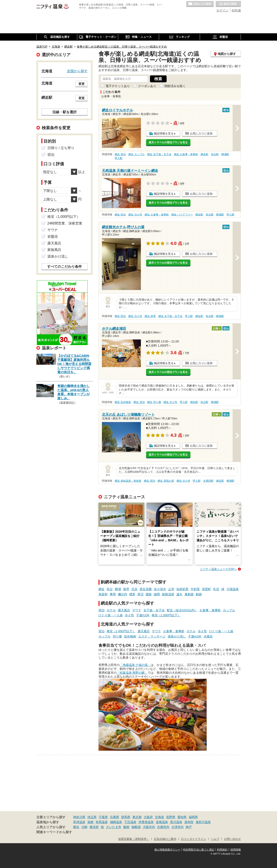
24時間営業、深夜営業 (65, 223)
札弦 (216, 589)
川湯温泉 (233, 589)
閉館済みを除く (175, 86)
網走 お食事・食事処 (186, 154)
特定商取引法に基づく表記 (199, 850)
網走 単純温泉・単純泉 (128, 481)
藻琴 (126, 589)
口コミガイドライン (194, 839)
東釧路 (189, 594)
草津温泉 (79, 822)
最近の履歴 (228, 4)
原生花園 (146, 589)
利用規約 (222, 850)
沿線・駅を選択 (64, 112)
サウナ (137, 610)
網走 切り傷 (154, 402)
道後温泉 (162, 822)
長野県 (171, 817)
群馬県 (126, 817)
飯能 (126, 827)
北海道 (159, 817)
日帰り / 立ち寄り (61, 148)
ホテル (111, 610)
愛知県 (182, 817)
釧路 (199, 594)
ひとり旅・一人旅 (111, 615)
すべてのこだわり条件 (64, 267)
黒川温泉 (176, 822)
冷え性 (129, 615)
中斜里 (195, 589)
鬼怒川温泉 (203, 822)
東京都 (137, 817)
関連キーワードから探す (54, 832)
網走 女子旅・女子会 (159, 154)
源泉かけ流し (177, 636)
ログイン (222, 10)
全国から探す (77, 71)
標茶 (132, 594)
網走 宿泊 (120, 154)
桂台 (110, 589)
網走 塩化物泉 (123, 402)
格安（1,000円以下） (166, 615)
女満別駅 (208, 481)
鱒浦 (118, 589)
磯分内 (122, 594)
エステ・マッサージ (152, 636)
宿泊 (101, 610)
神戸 (189, 827)
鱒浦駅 (225, 154)
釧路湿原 (168, 594)
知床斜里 (182, 589)
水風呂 (208, 636)
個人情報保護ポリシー (167, 850)
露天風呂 (124, 610)
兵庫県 (114, 817)
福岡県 (193, 817)
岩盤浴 (53, 237)
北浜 (134, 589)
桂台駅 (215, 154)
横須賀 (94, 827)
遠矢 (179, 594)
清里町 (206, 589)
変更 (82, 84)
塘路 (149, 594)
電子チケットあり (118, 86)
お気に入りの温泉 (200, 4)
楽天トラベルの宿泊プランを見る (168, 142)
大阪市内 (149, 827)
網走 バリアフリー (182, 215)
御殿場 (136, 827)
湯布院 (189, 822)
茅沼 (140, 594)
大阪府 (148, 817)
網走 (101, 589)
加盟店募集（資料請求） (134, 839)
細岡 (157, 594)
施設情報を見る (164, 133)
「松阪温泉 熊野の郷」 (132, 673)
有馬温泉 (102, 822)
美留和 (103, 594)
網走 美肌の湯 (166, 481)
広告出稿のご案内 (165, 839)
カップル (229, 610)
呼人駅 (119, 158)
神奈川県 (79, 817)
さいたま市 (114, 827)
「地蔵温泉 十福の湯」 (135, 665)
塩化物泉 (130, 636)
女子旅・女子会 (154, 610)
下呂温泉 (130, 822)
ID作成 (236, 10)
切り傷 (117, 636)
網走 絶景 (150, 316)
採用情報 (236, 850)
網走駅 (205, 154)
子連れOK (143, 615)
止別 (171, 589)
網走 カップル (136, 154)
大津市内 (177, 827)
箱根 (90, 822)
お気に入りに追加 (201, 133)
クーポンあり (147, 86)
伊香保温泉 (146, 822)
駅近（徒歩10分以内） (182, 610)
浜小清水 (160, 589)
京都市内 (163, 827)
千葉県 (103, 817)
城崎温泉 (116, 822)
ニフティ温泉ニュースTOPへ (218, 569)
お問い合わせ (232, 839)
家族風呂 (54, 250)
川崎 (84, 827)
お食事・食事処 (210, 610)
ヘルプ (215, 839)
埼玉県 (92, 817)
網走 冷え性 (135, 215)
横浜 (76, 827)
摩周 (113, 594)
